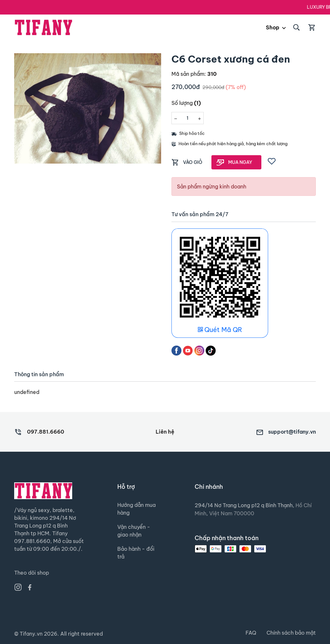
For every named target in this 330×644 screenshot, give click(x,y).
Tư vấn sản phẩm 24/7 (200, 214)
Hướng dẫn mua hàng (136, 509)
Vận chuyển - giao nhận (134, 531)
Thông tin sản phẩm (39, 374)
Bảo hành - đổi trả (136, 553)
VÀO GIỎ (193, 162)
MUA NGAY (240, 162)
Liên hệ (165, 432)
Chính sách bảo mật (291, 633)
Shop (273, 27)
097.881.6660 (46, 432)
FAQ (251, 633)
